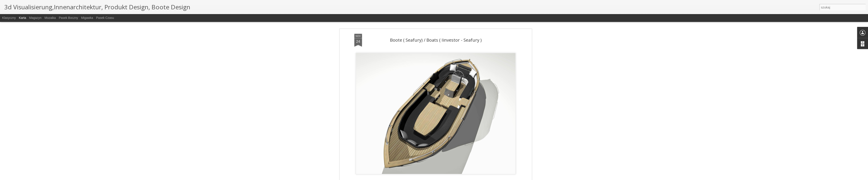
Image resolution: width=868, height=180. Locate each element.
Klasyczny (9, 18)
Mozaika (50, 18)
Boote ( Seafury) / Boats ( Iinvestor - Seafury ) (436, 39)
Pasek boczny (68, 18)
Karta (22, 18)
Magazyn (35, 18)
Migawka (87, 18)
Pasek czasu (105, 18)
